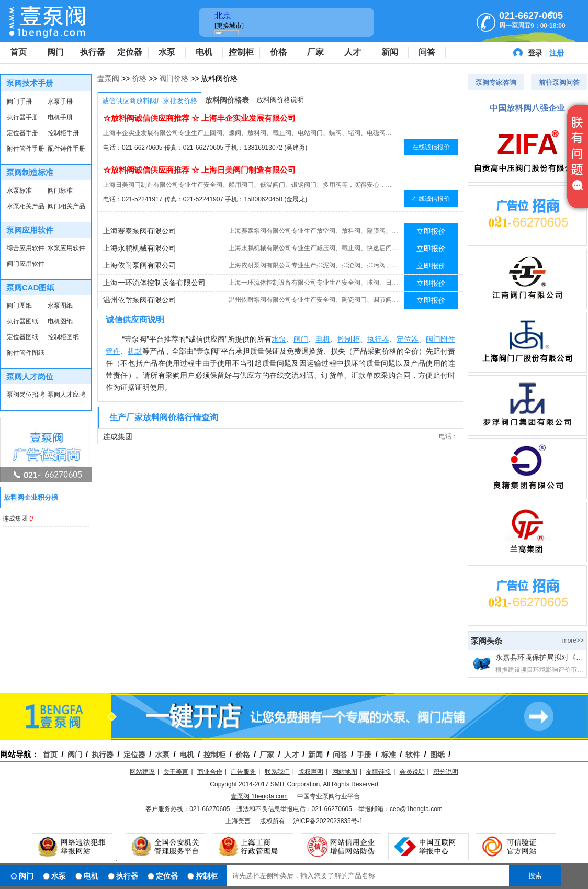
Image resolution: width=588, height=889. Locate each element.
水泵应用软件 (66, 248)
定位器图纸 (22, 337)
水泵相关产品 (26, 206)
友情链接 (378, 772)
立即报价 (431, 231)
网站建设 (142, 772)
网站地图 (345, 772)
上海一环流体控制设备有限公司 (154, 283)
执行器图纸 (22, 321)
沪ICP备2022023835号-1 (328, 821)
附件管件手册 (26, 149)
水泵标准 (19, 190)
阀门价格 (174, 78)
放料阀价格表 (227, 100)
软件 (413, 755)
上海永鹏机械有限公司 (140, 248)
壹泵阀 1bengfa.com (259, 796)
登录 (535, 53)
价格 (278, 52)
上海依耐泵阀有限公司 (140, 265)
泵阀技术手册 (30, 83)
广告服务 (243, 772)
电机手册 (60, 117)
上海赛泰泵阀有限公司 (140, 231)
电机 (204, 52)
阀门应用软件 (26, 264)
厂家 (315, 52)
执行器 (93, 52)
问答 (427, 52)
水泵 (167, 52)
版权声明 (311, 772)
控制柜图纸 (63, 337)
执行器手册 (22, 117)
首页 (18, 52)
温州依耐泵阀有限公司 (140, 300)
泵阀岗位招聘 (26, 395)
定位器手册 (22, 133)
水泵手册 (60, 102)
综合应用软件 (26, 248)
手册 (364, 755)
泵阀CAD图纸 (31, 288)
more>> (573, 640)
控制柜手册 (63, 133)
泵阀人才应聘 (66, 395)
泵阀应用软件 (30, 230)
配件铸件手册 (66, 149)
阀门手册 (19, 102)
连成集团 (16, 519)
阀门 (55, 52)
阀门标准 (60, 190)
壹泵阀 (108, 78)
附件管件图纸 (26, 353)
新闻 (390, 52)
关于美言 (176, 772)
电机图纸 (60, 321)
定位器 (130, 52)
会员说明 (412, 772)
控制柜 (241, 52)
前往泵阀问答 (559, 82)
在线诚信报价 (431, 147)
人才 (353, 52)
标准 (389, 755)
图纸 (437, 755)
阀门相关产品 (66, 206)
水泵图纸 (60, 306)
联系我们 (277, 772)
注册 (557, 53)
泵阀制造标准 (30, 172)
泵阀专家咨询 (496, 82)
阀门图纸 (19, 306)
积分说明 (446, 772)
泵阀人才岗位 (30, 376)
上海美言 (238, 821)
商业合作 (210, 772)
